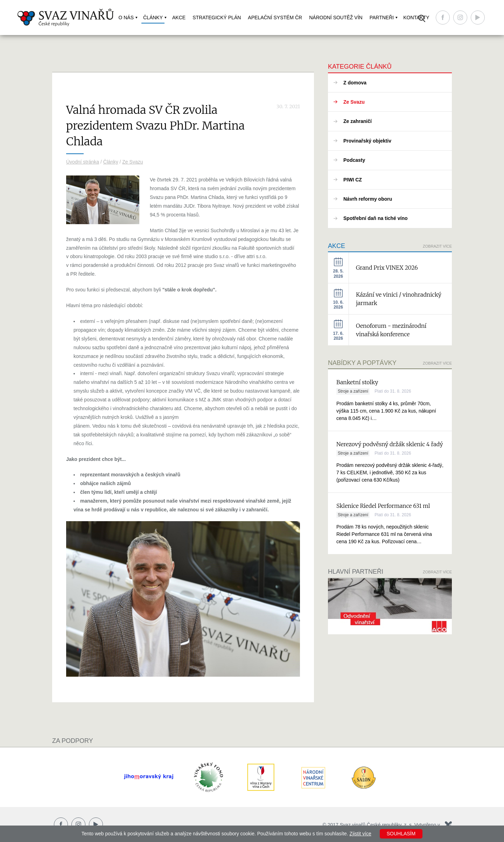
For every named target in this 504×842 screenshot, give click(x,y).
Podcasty (354, 160)
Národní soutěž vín (336, 18)
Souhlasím (401, 834)
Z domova (355, 83)
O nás (126, 18)
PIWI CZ (353, 180)
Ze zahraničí (358, 121)
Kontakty (416, 18)
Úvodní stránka (83, 162)
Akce (179, 18)
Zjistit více (360, 834)
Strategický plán (217, 18)
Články (153, 18)
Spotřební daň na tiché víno (376, 218)
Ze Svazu (132, 162)
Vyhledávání (422, 18)
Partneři (382, 18)
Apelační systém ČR (275, 18)
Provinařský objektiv (367, 141)
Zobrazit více (437, 246)
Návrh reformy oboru (368, 199)
